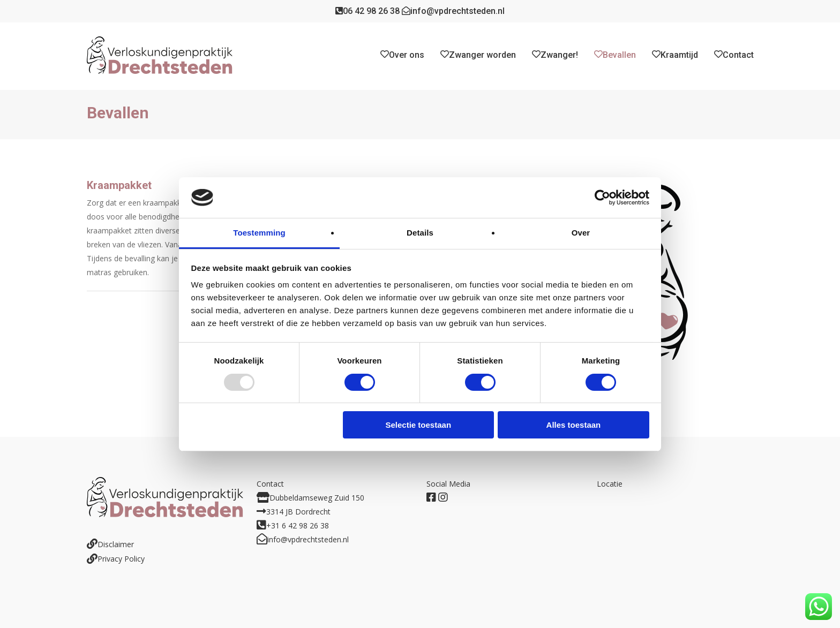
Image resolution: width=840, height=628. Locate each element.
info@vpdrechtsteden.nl (453, 11)
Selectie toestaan (419, 425)
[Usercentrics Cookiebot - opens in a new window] (602, 198)
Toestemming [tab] (259, 233)
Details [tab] (420, 233)
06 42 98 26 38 (367, 11)
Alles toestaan (574, 425)
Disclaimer (116, 544)
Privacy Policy (121, 559)
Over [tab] (581, 233)
